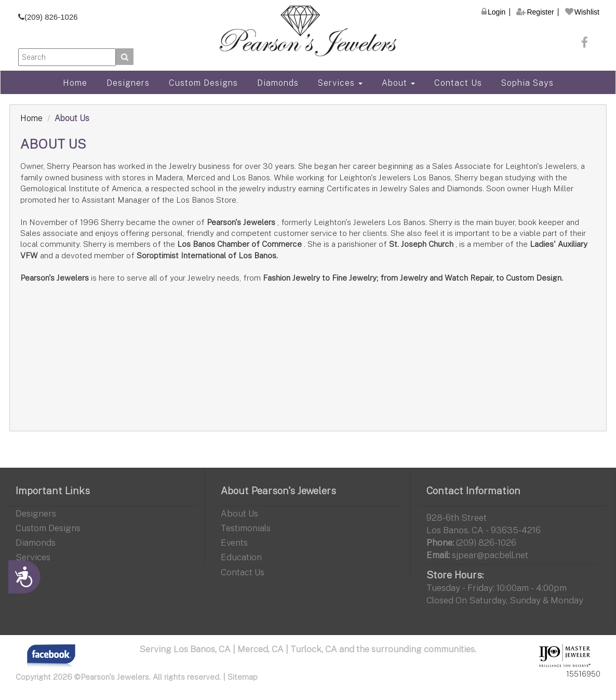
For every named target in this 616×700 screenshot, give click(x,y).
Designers (128, 83)
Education (241, 557)
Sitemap (243, 677)
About (398, 83)
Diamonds (278, 83)
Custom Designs (203, 83)
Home (75, 83)
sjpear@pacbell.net (490, 555)
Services (340, 83)
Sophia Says (527, 83)
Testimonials (246, 528)
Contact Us (458, 83)
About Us (239, 513)
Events (234, 542)
